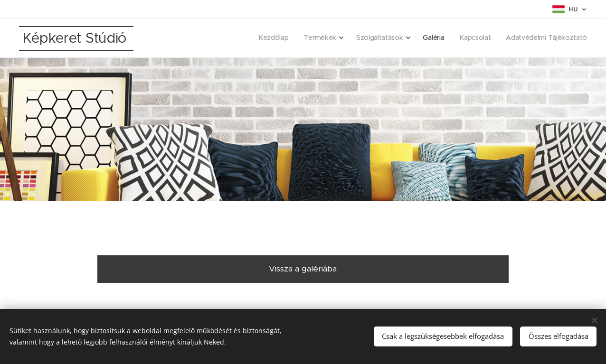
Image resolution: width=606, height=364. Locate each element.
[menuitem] (504, 38)
